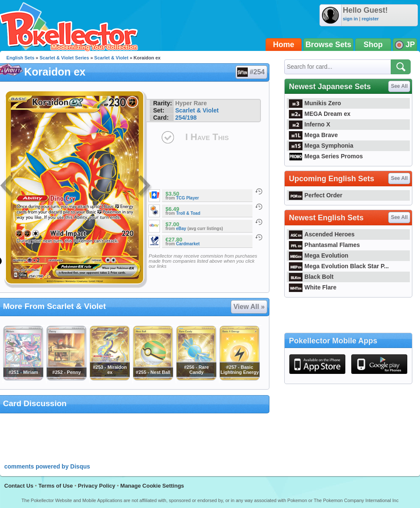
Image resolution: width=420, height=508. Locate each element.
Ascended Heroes (322, 234)
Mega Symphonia (321, 146)
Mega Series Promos (326, 156)
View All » (249, 307)
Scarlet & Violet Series (64, 58)
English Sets (20, 58)
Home (284, 45)
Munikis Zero (315, 103)
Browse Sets (328, 45)
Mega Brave (313, 135)
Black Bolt (311, 277)
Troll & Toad (188, 213)
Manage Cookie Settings (152, 486)
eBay (181, 229)
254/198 (186, 118)
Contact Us (19, 486)
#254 (251, 72)
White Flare (313, 287)
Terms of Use (55, 486)
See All (399, 86)
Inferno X (309, 124)
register (370, 19)
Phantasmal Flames (324, 245)
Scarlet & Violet (111, 58)
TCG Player (188, 198)
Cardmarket (188, 244)
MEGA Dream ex (320, 114)
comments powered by (47, 466)
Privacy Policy (97, 486)
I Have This (207, 137)
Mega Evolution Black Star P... (339, 266)
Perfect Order (316, 195)
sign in (350, 19)
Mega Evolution (319, 255)
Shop (373, 45)
